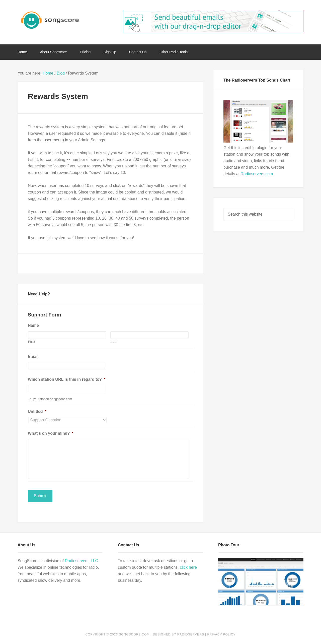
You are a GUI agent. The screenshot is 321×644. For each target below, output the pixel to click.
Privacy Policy (222, 631)
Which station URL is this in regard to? (67, 379)
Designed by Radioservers (179, 631)
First (32, 342)
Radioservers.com (257, 174)
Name (33, 325)
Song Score (58, 20)
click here (188, 564)
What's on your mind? (51, 433)
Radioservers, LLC (82, 558)
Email (33, 357)
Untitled (37, 411)
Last (114, 342)
